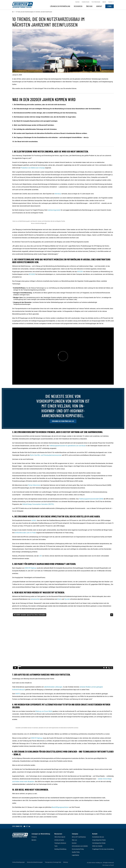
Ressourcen (78, 6)
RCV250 (80, 272)
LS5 (40, 556)
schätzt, (34, 520)
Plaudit (112, 865)
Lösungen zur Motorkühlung (60, 6)
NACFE (18, 694)
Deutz (59, 599)
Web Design (105, 865)
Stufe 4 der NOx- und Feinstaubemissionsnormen (46, 455)
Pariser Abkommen (34, 485)
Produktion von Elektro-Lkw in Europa (33, 168)
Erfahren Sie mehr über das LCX (63, 421)
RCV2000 (32, 274)
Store (110, 6)
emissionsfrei (35, 599)
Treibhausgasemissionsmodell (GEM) (91, 499)
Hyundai (67, 599)
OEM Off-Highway (31, 568)
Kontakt (99, 6)
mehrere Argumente (54, 210)
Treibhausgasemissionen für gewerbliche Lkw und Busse (67, 446)
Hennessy (58, 194)
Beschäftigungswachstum (60, 807)
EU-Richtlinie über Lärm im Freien (25, 533)
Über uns (89, 6)
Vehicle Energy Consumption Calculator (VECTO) (38, 504)
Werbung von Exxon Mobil (44, 711)
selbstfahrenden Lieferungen (53, 687)
